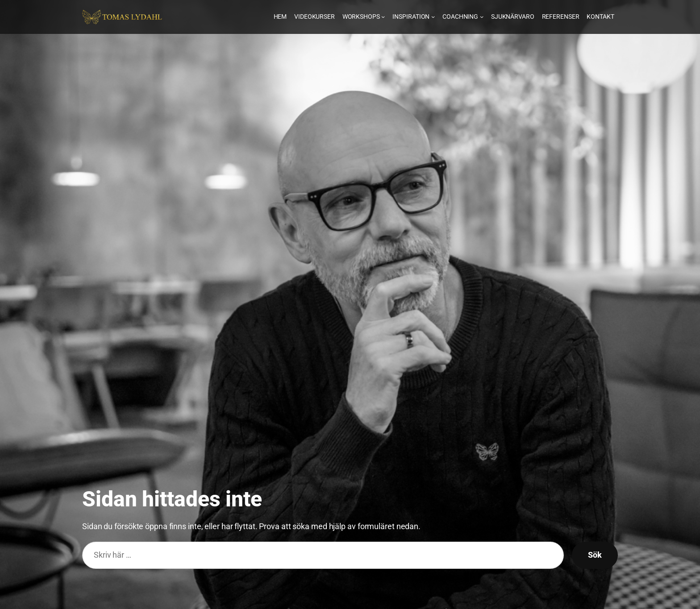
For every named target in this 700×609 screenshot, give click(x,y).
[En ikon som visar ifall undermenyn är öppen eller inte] (383, 17)
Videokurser (315, 17)
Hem (280, 17)
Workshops (364, 17)
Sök (595, 555)
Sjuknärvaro (513, 17)
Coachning (463, 17)
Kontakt (600, 17)
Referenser (561, 17)
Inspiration (414, 17)
